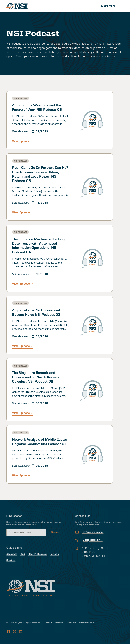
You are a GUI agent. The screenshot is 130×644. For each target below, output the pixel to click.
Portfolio (54, 563)
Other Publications (37, 563)
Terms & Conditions (54, 632)
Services (11, 569)
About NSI (12, 563)
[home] (17, 6)
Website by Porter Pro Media (80, 632)
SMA (22, 563)
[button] (112, 6)
